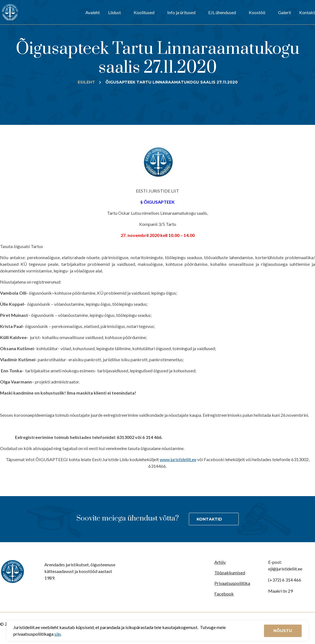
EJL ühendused (222, 12)
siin (58, 634)
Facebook (224, 594)
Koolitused (144, 12)
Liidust (115, 12)
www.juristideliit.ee (178, 459)
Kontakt (307, 12)
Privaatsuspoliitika (232, 583)
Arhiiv (220, 562)
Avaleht (93, 12)
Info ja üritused (181, 12)
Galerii (284, 12)
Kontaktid (209, 519)
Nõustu (283, 631)
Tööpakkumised (230, 573)
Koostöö (257, 12)
